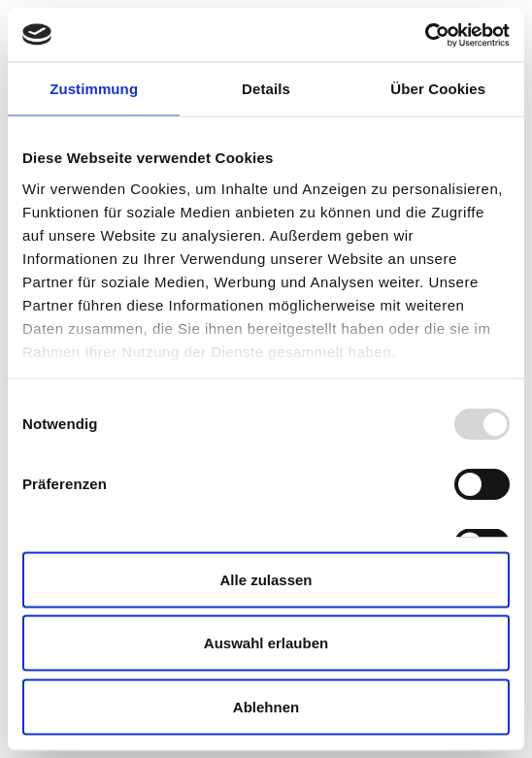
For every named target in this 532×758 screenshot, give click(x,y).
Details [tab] (266, 89)
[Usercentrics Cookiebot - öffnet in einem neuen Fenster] (425, 35)
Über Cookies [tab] (438, 89)
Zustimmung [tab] (94, 89)
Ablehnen (266, 706)
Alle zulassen (266, 579)
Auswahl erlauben (266, 643)
